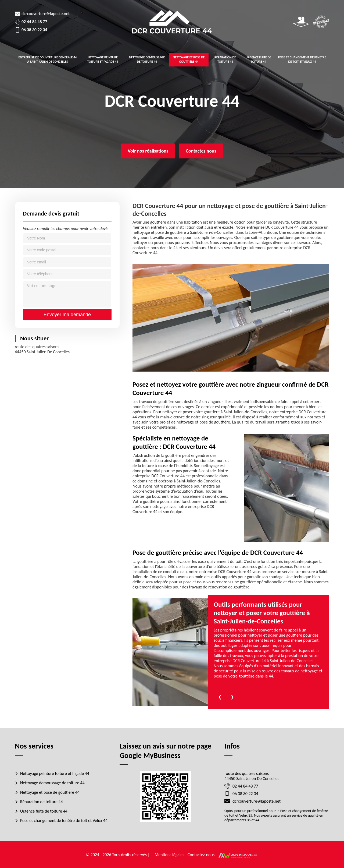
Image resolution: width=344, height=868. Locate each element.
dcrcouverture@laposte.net (46, 14)
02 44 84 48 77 (34, 22)
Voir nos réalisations (148, 151)
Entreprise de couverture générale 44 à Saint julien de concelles (47, 59)
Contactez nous (201, 151)
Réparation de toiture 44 (225, 59)
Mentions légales (170, 855)
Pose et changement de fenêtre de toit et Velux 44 (302, 59)
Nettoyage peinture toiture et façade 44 (103, 59)
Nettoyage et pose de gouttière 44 (189, 59)
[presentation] (220, 696)
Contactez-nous (201, 855)
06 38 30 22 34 (34, 30)
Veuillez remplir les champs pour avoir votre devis (66, 229)
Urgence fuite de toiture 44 (258, 59)
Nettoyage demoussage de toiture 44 (147, 59)
